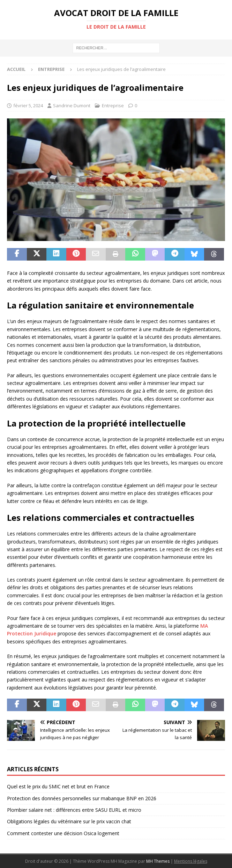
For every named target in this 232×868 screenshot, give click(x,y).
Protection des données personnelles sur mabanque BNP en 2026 (82, 798)
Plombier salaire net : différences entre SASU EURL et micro (74, 810)
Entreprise (113, 105)
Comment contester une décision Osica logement (63, 833)
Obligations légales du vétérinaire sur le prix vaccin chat (69, 821)
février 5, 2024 (28, 105)
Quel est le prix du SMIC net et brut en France (58, 786)
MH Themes (158, 861)
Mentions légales (191, 861)
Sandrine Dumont (72, 105)
